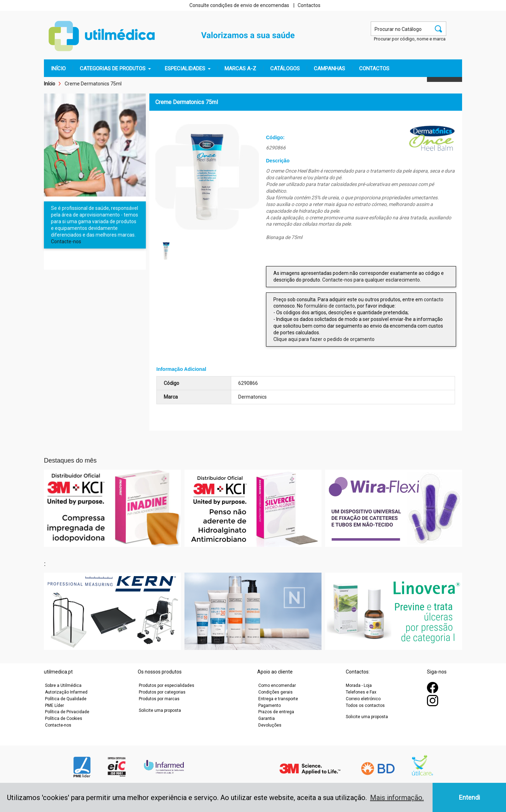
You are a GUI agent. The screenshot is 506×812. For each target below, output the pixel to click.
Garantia (267, 718)
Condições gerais (275, 692)
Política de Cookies (64, 718)
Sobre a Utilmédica (63, 685)
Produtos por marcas (159, 699)
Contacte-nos (66, 241)
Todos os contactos (365, 705)
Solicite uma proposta (160, 710)
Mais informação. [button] (397, 798)
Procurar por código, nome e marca (410, 39)
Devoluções (270, 725)
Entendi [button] (469, 797)
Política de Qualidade (66, 699)
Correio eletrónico (363, 699)
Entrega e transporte (278, 699)
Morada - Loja (359, 685)
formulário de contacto (329, 306)
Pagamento (270, 705)
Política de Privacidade (67, 712)
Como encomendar (277, 685)
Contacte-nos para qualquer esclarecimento (371, 280)
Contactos (309, 5)
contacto (434, 299)
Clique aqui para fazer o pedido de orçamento (324, 339)
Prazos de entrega (276, 712)
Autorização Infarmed (66, 692)
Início (50, 84)
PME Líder (54, 705)
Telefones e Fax (361, 692)
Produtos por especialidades (167, 685)
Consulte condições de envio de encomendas (239, 5)
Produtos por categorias (162, 692)
